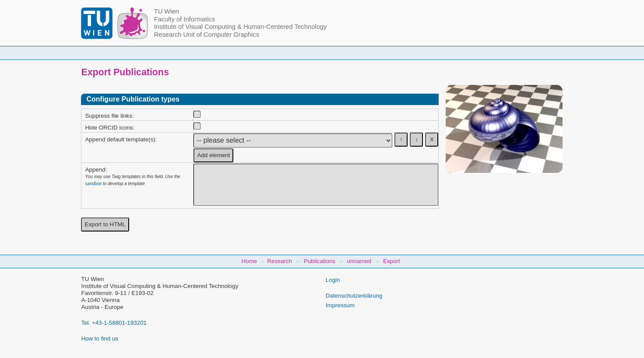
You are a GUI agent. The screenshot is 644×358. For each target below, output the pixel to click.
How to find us (99, 339)
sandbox (93, 184)
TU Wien (167, 11)
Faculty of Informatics (185, 19)
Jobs (481, 53)
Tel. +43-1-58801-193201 (114, 323)
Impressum (340, 305)
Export (392, 261)
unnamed (359, 261)
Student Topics (315, 53)
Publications (431, 53)
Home (165, 53)
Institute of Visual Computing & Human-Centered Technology (241, 27)
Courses (257, 53)
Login (333, 280)
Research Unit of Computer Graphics (207, 35)
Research (375, 53)
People (210, 53)
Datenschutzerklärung (354, 296)
